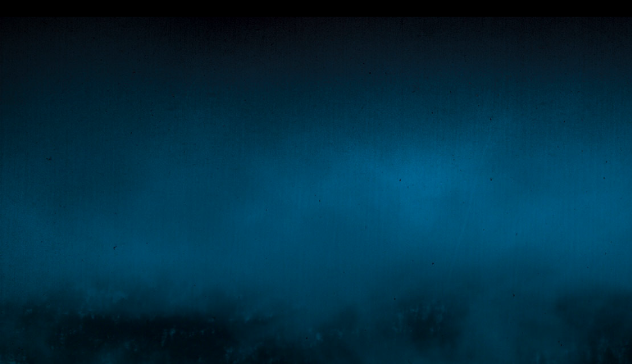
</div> (316, 8)
